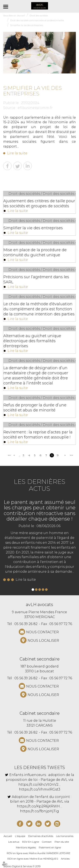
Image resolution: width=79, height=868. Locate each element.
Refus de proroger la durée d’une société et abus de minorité (35, 408)
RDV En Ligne (31, 842)
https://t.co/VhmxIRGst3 (40, 789)
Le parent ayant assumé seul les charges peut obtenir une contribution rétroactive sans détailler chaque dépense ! (40, 510)
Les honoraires (65, 836)
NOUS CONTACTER (42, 632)
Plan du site (62, 842)
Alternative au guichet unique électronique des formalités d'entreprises (32, 341)
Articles (65, 859)
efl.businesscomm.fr (35, 108)
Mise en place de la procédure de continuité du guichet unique (35, 252)
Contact (47, 842)
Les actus (14, 842)
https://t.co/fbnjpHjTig (39, 811)
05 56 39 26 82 (26, 624)
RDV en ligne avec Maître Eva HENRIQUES (33, 859)
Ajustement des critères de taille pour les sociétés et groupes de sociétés (39, 203)
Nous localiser (43, 641)
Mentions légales (26, 847)
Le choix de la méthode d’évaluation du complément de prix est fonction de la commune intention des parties (39, 309)
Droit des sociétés (39, 16)
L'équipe (20, 836)
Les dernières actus (39, 485)
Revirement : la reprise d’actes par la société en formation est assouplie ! (38, 435)
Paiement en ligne (50, 847)
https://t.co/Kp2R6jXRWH (38, 806)
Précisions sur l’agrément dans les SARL (36, 279)
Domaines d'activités (41, 836)
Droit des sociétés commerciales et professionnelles (37, 20)
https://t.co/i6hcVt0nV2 (38, 785)
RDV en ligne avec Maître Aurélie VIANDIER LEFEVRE (39, 853)
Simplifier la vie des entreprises (27, 25)
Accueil (21, 16)
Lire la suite (17, 153)
